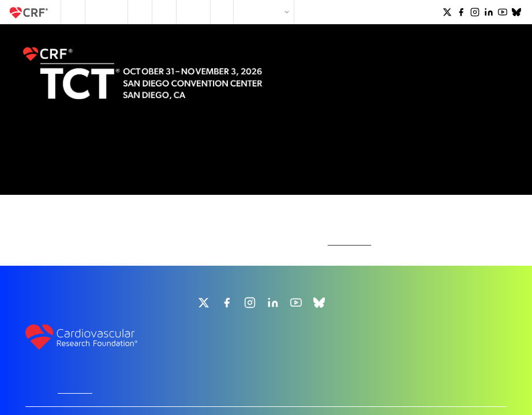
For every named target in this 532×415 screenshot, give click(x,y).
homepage (350, 177)
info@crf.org (266, 340)
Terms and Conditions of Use (366, 399)
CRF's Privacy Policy (287, 399)
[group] (204, 240)
